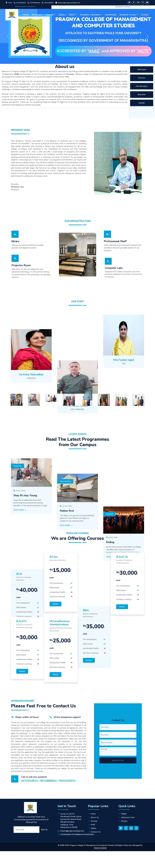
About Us (93, 853)
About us (36, 15)
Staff (91, 860)
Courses (50, 15)
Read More (20, 643)
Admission (142, 69)
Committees (111, 15)
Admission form (126, 853)
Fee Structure (142, 86)
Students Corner (128, 15)
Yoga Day (17, 599)
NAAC (72, 15)
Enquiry (123, 856)
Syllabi (142, 103)
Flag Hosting (65, 599)
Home (26, 15)
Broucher (142, 94)
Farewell (109, 599)
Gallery (62, 15)
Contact (145, 15)
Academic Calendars (90, 15)
